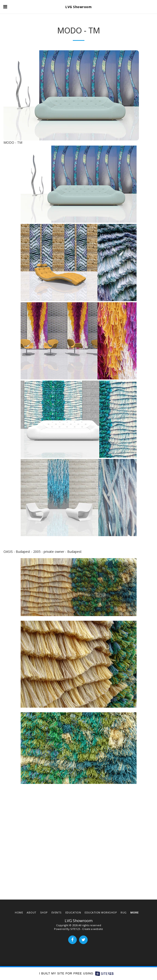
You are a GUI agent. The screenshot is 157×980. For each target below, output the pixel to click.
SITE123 (75, 929)
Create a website (93, 929)
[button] (5, 7)
